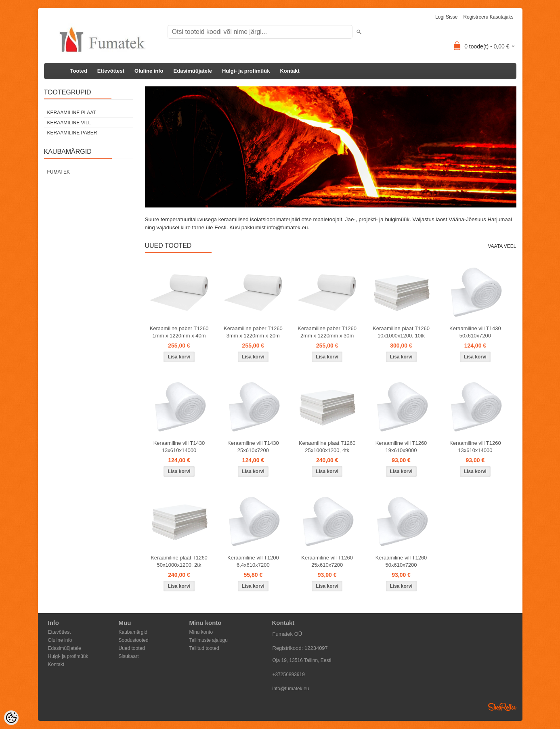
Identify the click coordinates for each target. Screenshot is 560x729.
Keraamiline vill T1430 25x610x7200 (253, 447)
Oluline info (149, 71)
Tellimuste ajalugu (209, 640)
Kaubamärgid (133, 632)
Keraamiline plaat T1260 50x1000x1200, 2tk (179, 561)
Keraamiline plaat (72, 113)
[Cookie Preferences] (11, 718)
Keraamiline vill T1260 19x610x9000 (401, 447)
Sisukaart (129, 656)
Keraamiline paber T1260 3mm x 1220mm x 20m (253, 332)
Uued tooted (132, 648)
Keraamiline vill (69, 123)
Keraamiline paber (72, 133)
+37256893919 (289, 675)
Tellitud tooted (204, 648)
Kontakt (289, 71)
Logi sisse (446, 17)
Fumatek (59, 172)
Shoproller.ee (502, 707)
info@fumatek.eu (291, 689)
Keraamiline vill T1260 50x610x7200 (401, 561)
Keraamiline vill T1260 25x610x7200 (327, 561)
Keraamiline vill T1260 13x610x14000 (475, 447)
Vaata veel (502, 246)
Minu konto (201, 632)
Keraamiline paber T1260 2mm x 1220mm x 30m (327, 332)
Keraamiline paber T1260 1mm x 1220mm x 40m (179, 332)
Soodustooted (134, 640)
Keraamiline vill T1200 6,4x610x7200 (253, 561)
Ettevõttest (111, 71)
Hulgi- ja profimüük (246, 71)
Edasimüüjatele (193, 71)
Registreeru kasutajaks (488, 17)
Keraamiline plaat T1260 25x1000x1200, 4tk (327, 447)
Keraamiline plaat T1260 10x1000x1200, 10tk (401, 332)
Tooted (79, 71)
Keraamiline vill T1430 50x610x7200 (475, 332)
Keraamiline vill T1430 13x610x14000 (179, 447)
